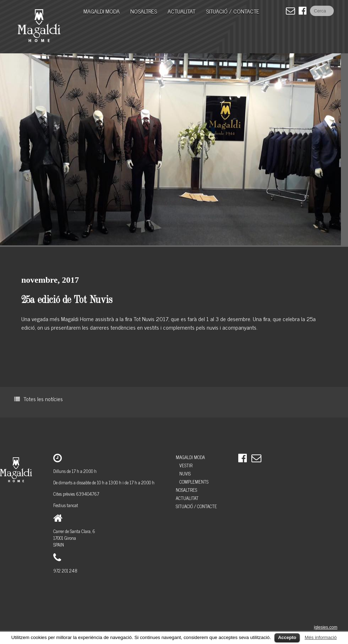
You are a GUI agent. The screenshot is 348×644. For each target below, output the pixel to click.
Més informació (321, 637)
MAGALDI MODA (102, 11)
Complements (194, 482)
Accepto (287, 637)
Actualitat (181, 11)
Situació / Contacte (233, 11)
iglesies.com (326, 627)
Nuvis (185, 473)
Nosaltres (144, 11)
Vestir (186, 465)
